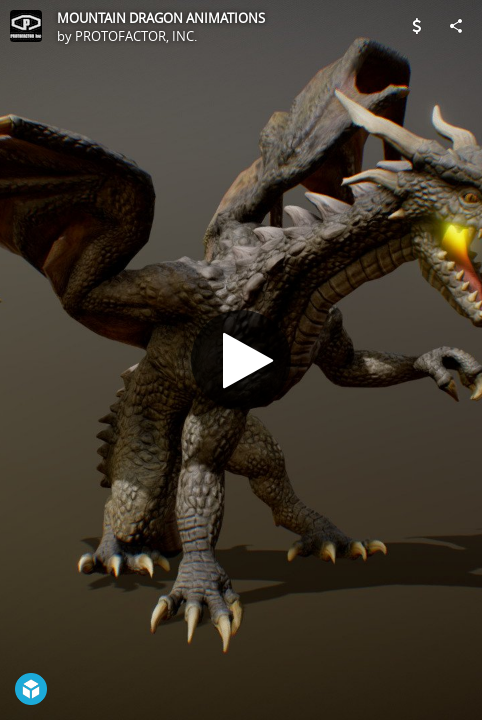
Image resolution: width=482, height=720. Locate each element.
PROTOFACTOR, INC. (136, 36)
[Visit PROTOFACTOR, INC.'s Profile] (26, 26)
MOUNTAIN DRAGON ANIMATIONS (161, 18)
